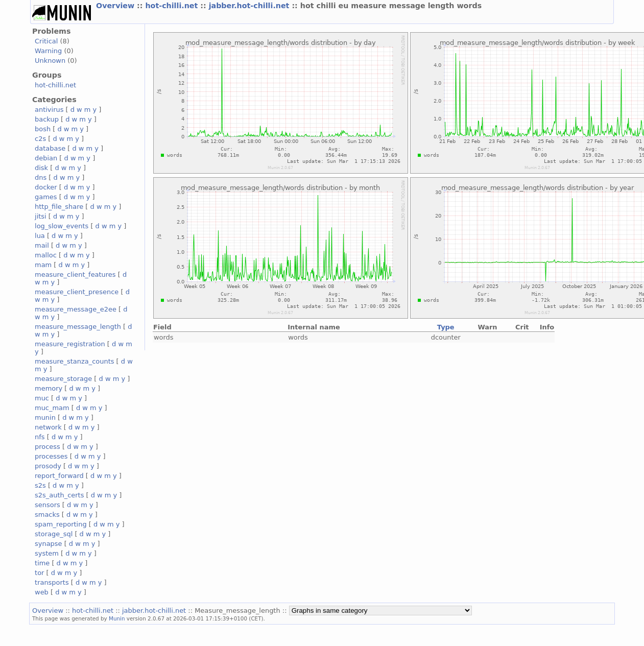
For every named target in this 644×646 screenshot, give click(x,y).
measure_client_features (75, 274)
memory (49, 388)
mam (43, 265)
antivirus (49, 110)
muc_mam (52, 408)
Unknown (50, 61)
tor (39, 573)
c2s (40, 139)
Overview (116, 6)
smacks (47, 515)
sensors (47, 505)
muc (42, 398)
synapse (49, 544)
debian (46, 158)
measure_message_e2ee (76, 309)
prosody (48, 466)
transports (52, 582)
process (47, 447)
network (48, 427)
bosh (43, 129)
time (42, 563)
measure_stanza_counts (74, 361)
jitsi (41, 216)
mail (42, 245)
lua (40, 236)
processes (51, 456)
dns (41, 177)
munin (45, 417)
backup (47, 119)
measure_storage (63, 379)
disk (41, 168)
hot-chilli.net (173, 6)
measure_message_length (78, 327)
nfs (40, 437)
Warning (48, 51)
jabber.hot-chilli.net (251, 6)
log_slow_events (62, 226)
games (46, 197)
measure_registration (70, 344)
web (42, 592)
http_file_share (59, 207)
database (50, 148)
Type (446, 327)
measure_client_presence (77, 292)
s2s (40, 485)
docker (46, 187)
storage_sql (54, 534)
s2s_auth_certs (59, 495)
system (47, 553)
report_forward (59, 476)
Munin (117, 618)
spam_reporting (61, 524)
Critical (46, 41)
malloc (46, 255)
